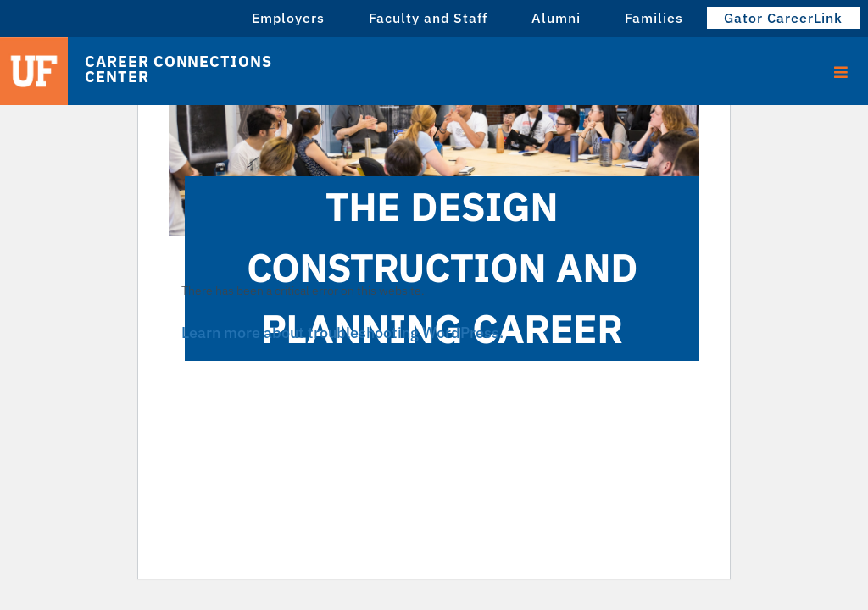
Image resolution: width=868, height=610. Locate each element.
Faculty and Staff (428, 18)
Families (654, 18)
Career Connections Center (178, 69)
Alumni (556, 18)
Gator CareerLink (783, 18)
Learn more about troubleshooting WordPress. (342, 333)
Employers (288, 18)
